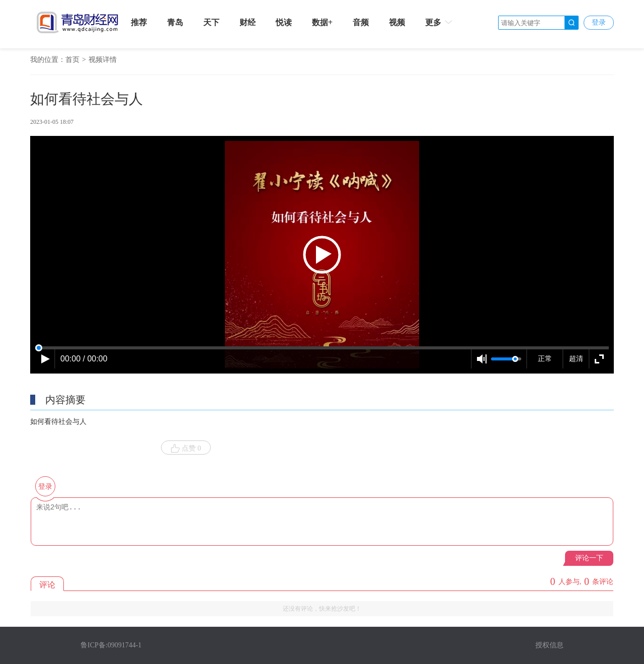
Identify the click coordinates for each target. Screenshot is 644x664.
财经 (248, 22)
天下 (211, 22)
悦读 (284, 22)
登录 (599, 22)
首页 (72, 60)
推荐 (139, 22)
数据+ (322, 22)
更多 (439, 22)
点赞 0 (186, 449)
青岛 (175, 22)
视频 (397, 22)
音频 (361, 22)
